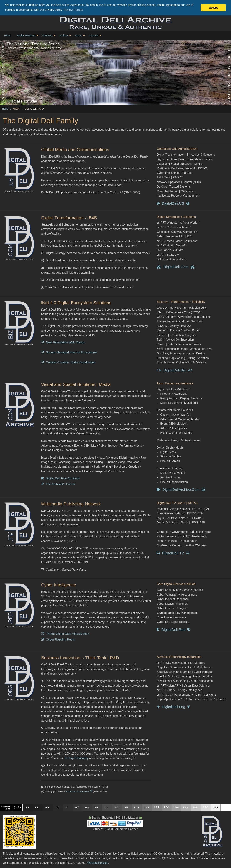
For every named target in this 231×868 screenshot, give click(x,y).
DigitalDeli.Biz (174, 370)
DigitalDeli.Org (173, 707)
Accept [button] (213, 8)
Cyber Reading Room (58, 640)
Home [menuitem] (8, 36)
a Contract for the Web (79, 791)
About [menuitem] (78, 36)
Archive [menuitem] (64, 36)
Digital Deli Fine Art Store (60, 478)
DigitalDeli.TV (173, 553)
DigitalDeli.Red (173, 629)
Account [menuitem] (93, 36)
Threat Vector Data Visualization (65, 634)
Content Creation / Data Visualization (68, 362)
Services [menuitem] (47, 36)
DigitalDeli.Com (176, 267)
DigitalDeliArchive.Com (181, 490)
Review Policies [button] (73, 10)
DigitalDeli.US (173, 203)
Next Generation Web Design (63, 342)
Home (5, 109)
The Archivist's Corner (58, 484)
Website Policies (98, 863)
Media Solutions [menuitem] (26, 36)
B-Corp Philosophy (76, 758)
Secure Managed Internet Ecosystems (69, 352)
